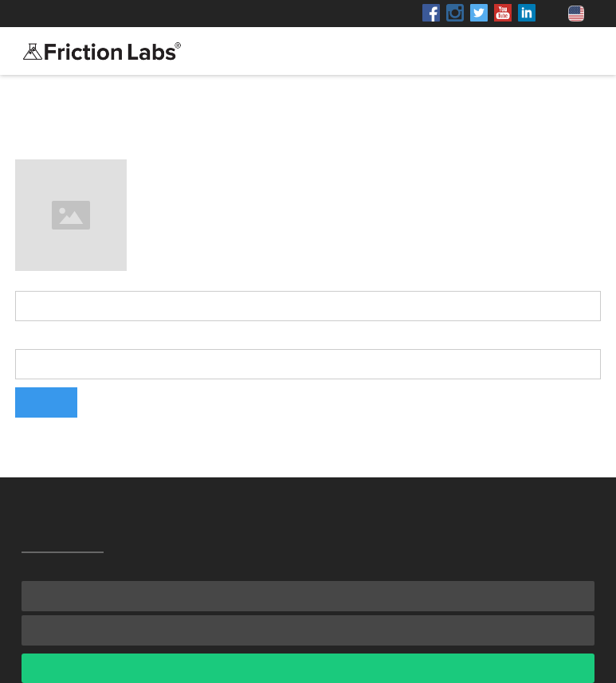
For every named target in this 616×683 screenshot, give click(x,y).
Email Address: (57, 337)
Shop (165, 14)
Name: (33, 279)
